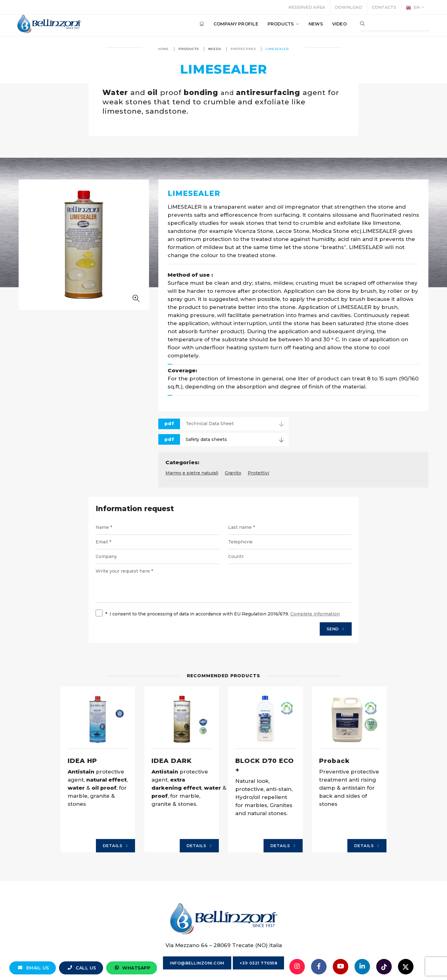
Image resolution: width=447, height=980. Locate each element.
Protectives (243, 49)
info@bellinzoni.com (197, 963)
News (313, 25)
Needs (215, 49)
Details (116, 846)
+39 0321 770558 (259, 963)
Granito (233, 473)
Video (337, 25)
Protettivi (258, 473)
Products (281, 25)
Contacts (384, 7)
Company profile (233, 25)
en (413, 7)
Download (349, 7)
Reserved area (307, 7)
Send (336, 629)
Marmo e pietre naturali (192, 473)
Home (163, 49)
